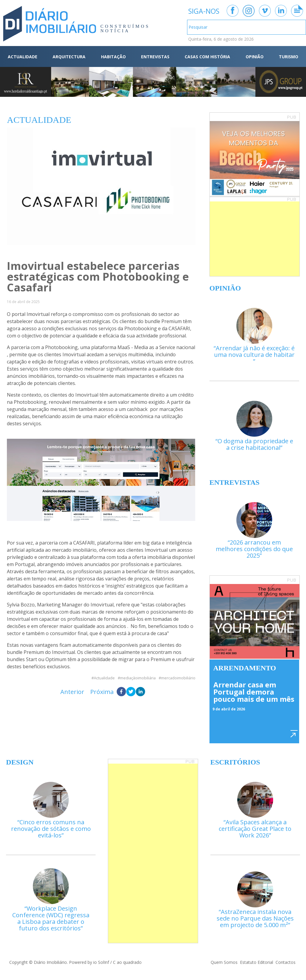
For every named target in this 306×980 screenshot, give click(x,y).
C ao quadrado (127, 962)
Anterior (72, 692)
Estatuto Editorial (257, 962)
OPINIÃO (255, 57)
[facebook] (121, 692)
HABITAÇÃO (113, 57)
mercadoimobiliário (178, 678)
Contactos (286, 962)
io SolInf (101, 962)
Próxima (102, 692)
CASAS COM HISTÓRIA (207, 57)
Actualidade (104, 678)
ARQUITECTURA (69, 57)
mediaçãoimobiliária (138, 678)
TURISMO (289, 57)
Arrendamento (245, 668)
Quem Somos (224, 962)
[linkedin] (140, 692)
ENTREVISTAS (155, 57)
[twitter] (131, 692)
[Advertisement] (255, 239)
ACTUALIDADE (23, 57)
